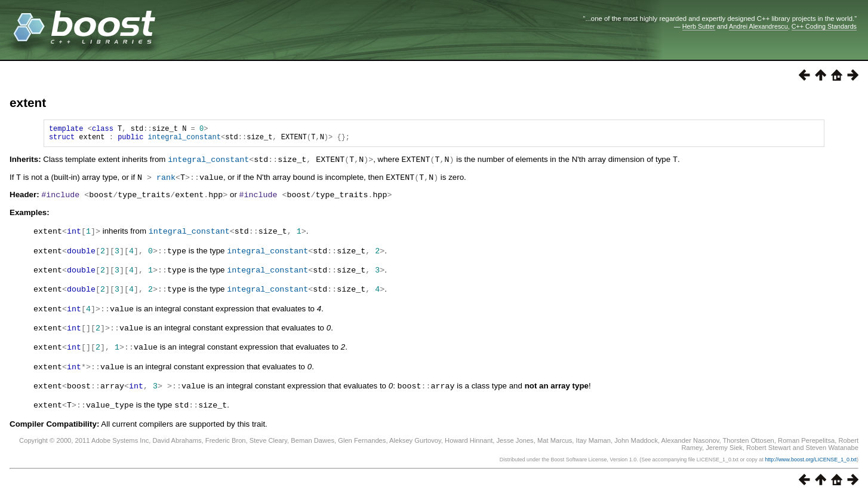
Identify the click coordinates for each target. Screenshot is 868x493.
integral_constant (184, 140)
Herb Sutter (699, 26)
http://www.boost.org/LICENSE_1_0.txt (811, 455)
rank (166, 180)
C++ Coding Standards (824, 26)
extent (28, 102)
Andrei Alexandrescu (758, 26)
